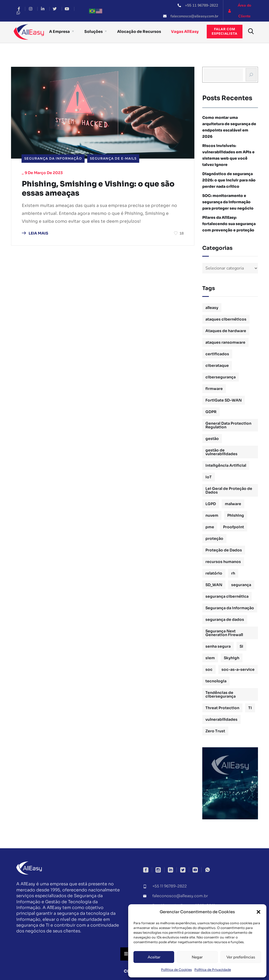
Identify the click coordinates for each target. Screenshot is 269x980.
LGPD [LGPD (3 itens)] (211, 504)
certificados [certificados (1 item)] (217, 354)
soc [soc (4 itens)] (209, 669)
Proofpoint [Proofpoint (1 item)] (234, 527)
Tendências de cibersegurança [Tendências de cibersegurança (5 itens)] (221, 694)
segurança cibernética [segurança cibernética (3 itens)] (227, 596)
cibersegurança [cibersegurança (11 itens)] (221, 377)
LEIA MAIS (35, 234)
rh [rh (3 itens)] (233, 573)
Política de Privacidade (213, 970)
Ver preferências (241, 957)
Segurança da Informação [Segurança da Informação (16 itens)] (230, 608)
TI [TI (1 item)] (250, 708)
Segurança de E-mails (113, 158)
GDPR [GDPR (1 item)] (211, 412)
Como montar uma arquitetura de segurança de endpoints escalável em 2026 (229, 127)
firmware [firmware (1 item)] (214, 389)
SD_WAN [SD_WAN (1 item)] (214, 585)
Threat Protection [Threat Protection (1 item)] (222, 708)
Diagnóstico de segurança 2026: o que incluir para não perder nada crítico (229, 180)
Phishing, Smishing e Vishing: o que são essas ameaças (102, 189)
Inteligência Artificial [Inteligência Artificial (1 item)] (226, 465)
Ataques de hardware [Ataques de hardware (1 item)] (226, 331)
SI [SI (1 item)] (241, 646)
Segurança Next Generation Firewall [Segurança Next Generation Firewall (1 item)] (224, 633)
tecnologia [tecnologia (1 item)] (216, 681)
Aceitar (154, 957)
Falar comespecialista (225, 31)
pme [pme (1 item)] (210, 527)
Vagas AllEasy (185, 32)
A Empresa (60, 32)
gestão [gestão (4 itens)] (212, 439)
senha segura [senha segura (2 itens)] (218, 646)
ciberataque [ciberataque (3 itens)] (217, 365)
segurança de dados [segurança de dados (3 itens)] (225, 620)
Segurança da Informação (53, 158)
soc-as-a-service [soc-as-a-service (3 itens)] (238, 669)
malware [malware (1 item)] (233, 504)
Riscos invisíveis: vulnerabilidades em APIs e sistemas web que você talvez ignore (228, 155)
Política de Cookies (176, 970)
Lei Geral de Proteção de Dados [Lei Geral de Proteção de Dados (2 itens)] (229, 490)
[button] (258, 912)
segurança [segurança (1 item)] (241, 585)
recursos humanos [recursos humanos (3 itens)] (223, 562)
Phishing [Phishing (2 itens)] (236, 515)
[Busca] (251, 75)
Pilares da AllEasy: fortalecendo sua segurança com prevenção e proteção (229, 224)
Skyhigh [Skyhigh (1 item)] (232, 658)
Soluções (94, 32)
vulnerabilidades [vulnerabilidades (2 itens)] (221, 719)
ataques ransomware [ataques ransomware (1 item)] (225, 342)
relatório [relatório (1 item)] (214, 573)
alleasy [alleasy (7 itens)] (212, 308)
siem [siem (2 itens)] (210, 658)
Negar (197, 957)
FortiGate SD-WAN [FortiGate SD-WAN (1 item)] (224, 400)
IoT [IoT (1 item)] (209, 477)
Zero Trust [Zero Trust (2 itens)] (215, 731)
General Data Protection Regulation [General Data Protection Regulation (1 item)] (228, 425)
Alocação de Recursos (139, 32)
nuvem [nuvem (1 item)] (212, 515)
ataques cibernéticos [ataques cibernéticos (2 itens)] (226, 319)
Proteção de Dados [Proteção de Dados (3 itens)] (224, 550)
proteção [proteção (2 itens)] (214, 539)
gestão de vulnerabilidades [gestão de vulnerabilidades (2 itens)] (221, 452)
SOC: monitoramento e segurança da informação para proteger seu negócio (228, 202)
